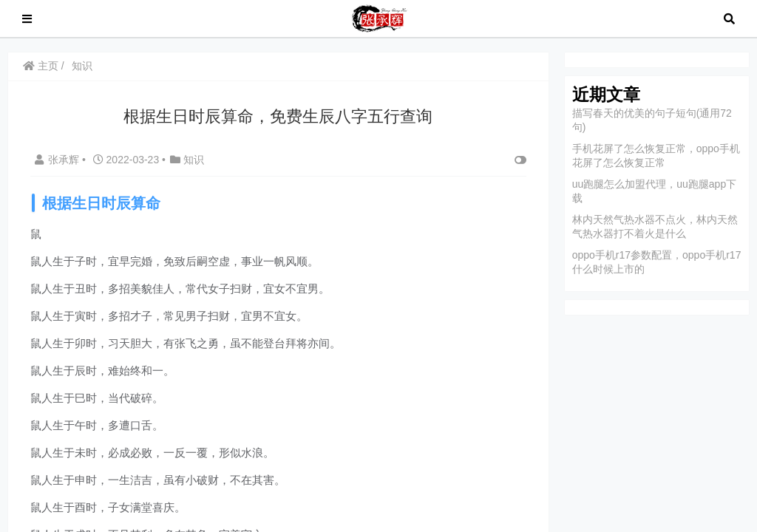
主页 (41, 66)
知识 (82, 66)
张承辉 (58, 160)
